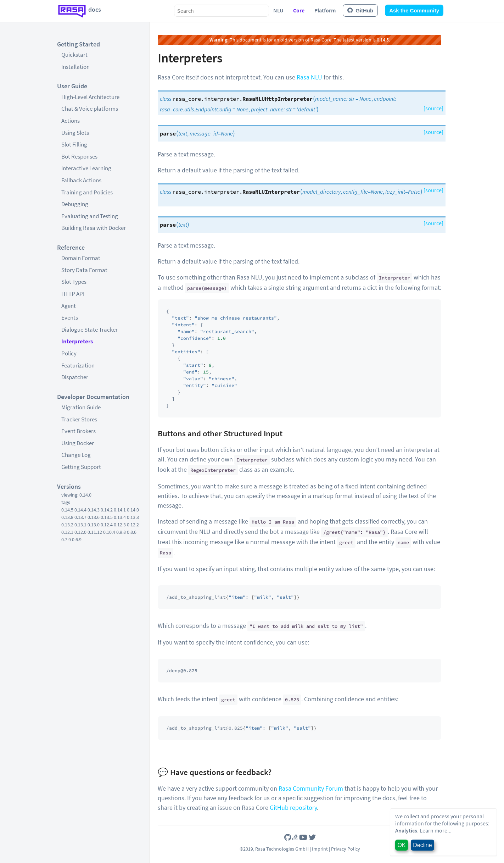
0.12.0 (80, 532)
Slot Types (74, 282)
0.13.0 (94, 525)
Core (299, 10)
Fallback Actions (81, 180)
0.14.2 (107, 510)
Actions (71, 121)
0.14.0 (133, 510)
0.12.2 (133, 525)
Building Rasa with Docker (94, 228)
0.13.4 (120, 517)
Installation (75, 67)
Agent (69, 306)
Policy (69, 353)
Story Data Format (84, 270)
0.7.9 (66, 540)
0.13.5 (107, 517)
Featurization (78, 365)
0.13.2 (67, 525)
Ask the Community (414, 10)
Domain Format (81, 258)
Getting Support (81, 467)
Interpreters (77, 341)
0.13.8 (67, 517)
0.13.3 (133, 517)
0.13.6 (94, 517)
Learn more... (436, 830)
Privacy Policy (346, 849)
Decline (422, 845)
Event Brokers (79, 431)
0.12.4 (107, 525)
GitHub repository (293, 807)
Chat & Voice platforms (90, 109)
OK (401, 845)
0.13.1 (80, 525)
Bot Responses (79, 156)
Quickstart (74, 55)
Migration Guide (81, 407)
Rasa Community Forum (311, 788)
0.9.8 (121, 532)
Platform (325, 10)
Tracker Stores (79, 419)
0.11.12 (95, 532)
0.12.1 (67, 532)
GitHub (360, 10)
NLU (278, 10)
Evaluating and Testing (90, 216)
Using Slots (75, 133)
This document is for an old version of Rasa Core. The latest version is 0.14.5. (300, 40)
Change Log (76, 455)
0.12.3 (120, 525)
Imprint (320, 849)
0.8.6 (132, 532)
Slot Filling (74, 144)
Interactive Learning (86, 168)
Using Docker (78, 443)
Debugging (75, 204)
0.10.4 (109, 532)
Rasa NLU (309, 77)
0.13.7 (80, 517)
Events (70, 317)
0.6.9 (77, 540)
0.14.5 (67, 510)
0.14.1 (120, 510)
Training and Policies (87, 192)
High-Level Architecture (90, 97)
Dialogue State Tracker (89, 330)
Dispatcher (75, 377)
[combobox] (222, 11)
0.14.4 (80, 510)
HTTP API (73, 294)
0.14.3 (94, 510)
